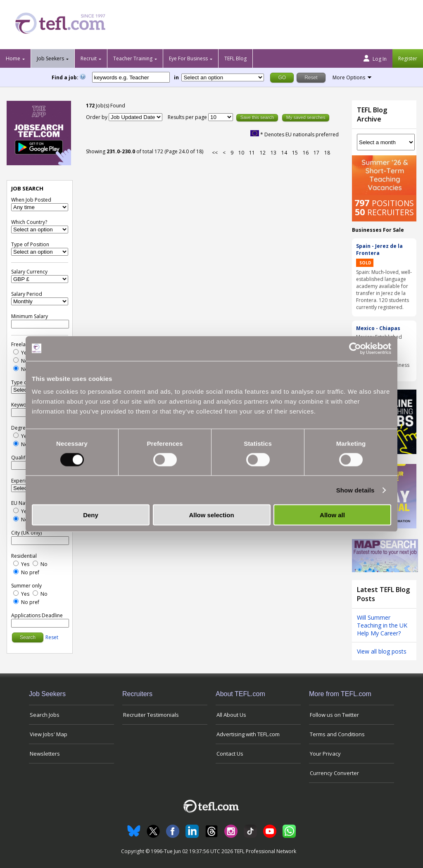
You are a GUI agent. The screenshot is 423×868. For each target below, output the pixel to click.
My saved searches (306, 117)
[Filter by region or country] (223, 77)
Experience (24, 481)
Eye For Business (188, 58)
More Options (349, 77)
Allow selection (211, 515)
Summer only (26, 586)
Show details (355, 490)
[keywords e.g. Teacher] (131, 77)
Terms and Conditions (337, 734)
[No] (16, 360)
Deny (91, 515)
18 (327, 153)
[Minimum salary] (40, 324)
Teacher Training (133, 58)
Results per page (188, 117)
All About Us (231, 715)
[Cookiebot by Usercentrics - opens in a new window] (355, 348)
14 (284, 153)
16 (306, 153)
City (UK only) (26, 533)
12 (263, 153)
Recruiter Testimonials (151, 715)
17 (316, 153)
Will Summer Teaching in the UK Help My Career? (382, 625)
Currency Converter (334, 773)
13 (273, 153)
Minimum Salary (30, 316)
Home (13, 58)
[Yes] (16, 352)
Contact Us (230, 754)
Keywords (23, 405)
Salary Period (27, 294)
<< (215, 153)
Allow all (332, 515)
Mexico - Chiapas (378, 328)
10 (241, 153)
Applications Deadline (37, 615)
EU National (25, 503)
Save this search (257, 117)
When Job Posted (31, 200)
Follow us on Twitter (334, 715)
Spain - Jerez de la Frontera (379, 250)
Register (408, 58)
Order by (97, 117)
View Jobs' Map (49, 734)
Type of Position (30, 244)
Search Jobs (45, 715)
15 (295, 153)
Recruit (89, 58)
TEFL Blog (235, 58)
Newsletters (45, 754)
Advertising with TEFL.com (248, 734)
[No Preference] (16, 368)
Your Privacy (325, 754)
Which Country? (29, 222)
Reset (52, 637)
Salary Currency (29, 272)
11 (252, 153)
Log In (375, 59)
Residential (24, 556)
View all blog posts (382, 651)
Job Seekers (50, 58)
